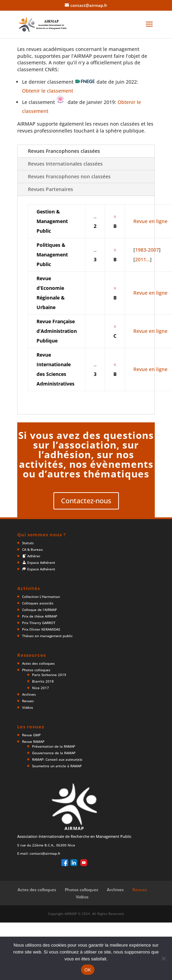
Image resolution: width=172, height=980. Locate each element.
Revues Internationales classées (65, 164)
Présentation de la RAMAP (54, 746)
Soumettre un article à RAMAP (57, 766)
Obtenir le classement (48, 91)
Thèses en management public (47, 636)
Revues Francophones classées (64, 151)
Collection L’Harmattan (41, 597)
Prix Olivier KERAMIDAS (41, 629)
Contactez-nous (86, 501)
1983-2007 (147, 250)
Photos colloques (36, 670)
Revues (28, 701)
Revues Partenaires (50, 189)
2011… (143, 259)
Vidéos (28, 707)
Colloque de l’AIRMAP (39, 610)
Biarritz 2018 (43, 681)
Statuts (28, 543)
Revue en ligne (150, 221)
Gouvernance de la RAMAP (54, 753)
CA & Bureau (32, 549)
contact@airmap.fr (45, 853)
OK (88, 970)
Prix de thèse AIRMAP (40, 616)
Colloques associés (38, 603)
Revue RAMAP (33, 741)
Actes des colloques (38, 663)
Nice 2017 (41, 688)
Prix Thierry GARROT (39, 623)
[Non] (163, 958)
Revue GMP (31, 735)
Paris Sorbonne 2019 (49, 675)
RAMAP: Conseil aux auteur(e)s (57, 759)
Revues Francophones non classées (69, 176)
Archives (29, 694)
